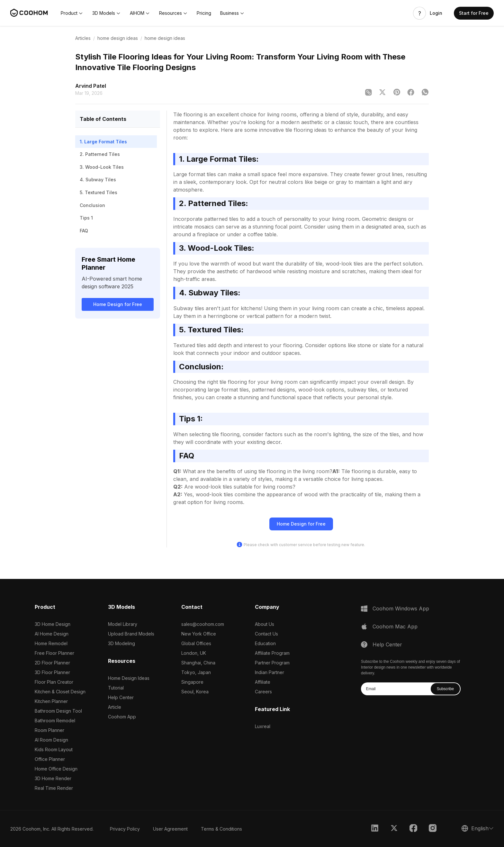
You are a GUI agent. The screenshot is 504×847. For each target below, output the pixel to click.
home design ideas (118, 38)
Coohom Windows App (401, 608)
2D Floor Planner (52, 663)
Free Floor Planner (54, 653)
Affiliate (263, 682)
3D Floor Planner (52, 672)
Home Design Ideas (129, 678)
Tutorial (116, 688)
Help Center (121, 697)
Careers (263, 692)
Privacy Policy (125, 829)
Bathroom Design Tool (58, 711)
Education (265, 643)
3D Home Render (53, 778)
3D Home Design (53, 624)
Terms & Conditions (221, 829)
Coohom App (122, 717)
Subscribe (445, 689)
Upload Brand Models (131, 634)
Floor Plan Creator (54, 682)
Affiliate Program (272, 653)
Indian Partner (270, 672)
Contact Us (266, 634)
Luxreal (263, 726)
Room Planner (50, 730)
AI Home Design (52, 634)
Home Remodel (51, 643)
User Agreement (170, 829)
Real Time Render (54, 788)
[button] (72, 13)
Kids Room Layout (54, 749)
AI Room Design (51, 740)
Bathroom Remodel (55, 721)
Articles (83, 38)
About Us (265, 624)
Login (436, 13)
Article (115, 707)
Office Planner (50, 759)
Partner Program (272, 663)
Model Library (123, 624)
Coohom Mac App (395, 626)
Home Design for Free (118, 304)
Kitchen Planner (51, 701)
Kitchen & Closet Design (60, 692)
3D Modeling (122, 643)
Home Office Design (56, 769)
